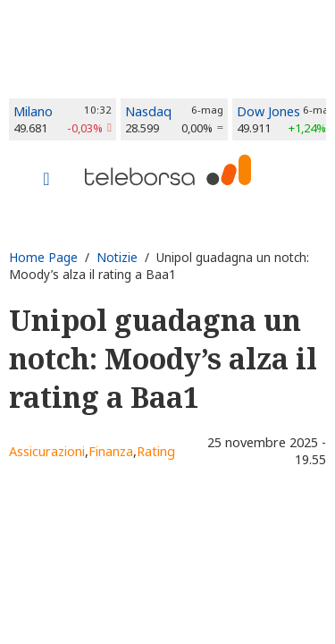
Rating (156, 451)
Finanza (111, 451)
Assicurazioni (47, 451)
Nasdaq (148, 111)
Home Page (43, 257)
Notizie (117, 257)
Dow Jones (268, 111)
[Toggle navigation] (46, 181)
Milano (33, 111)
